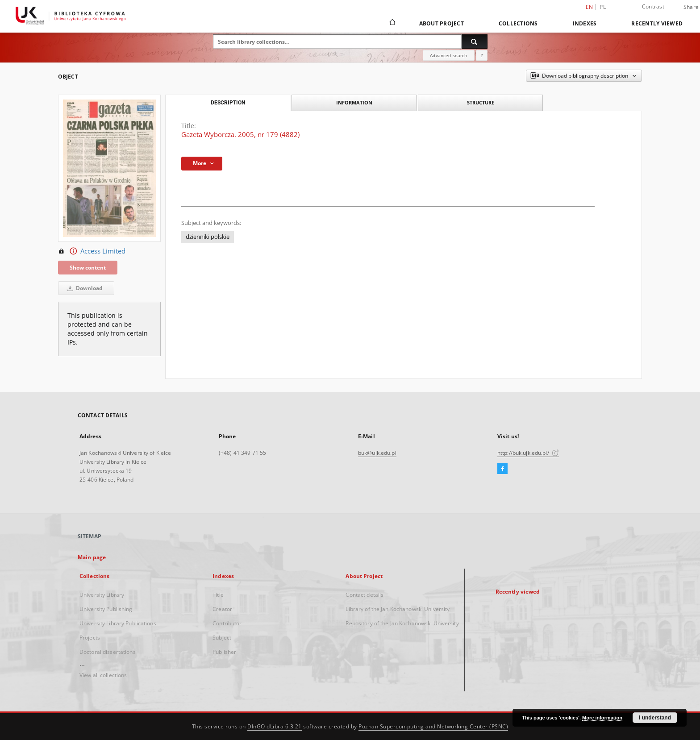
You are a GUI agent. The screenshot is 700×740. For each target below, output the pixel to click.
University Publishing (106, 609)
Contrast (653, 6)
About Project (442, 23)
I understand (655, 718)
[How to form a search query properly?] (482, 55)
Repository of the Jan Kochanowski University (402, 623)
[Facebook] (502, 469)
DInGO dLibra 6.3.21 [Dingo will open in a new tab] (275, 726)
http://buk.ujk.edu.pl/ (528, 453)
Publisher (224, 652)
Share (691, 7)
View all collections (103, 675)
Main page (92, 557)
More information (602, 718)
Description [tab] (228, 103)
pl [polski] (603, 7)
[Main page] (392, 23)
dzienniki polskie (208, 237)
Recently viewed (657, 23)
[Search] (475, 42)
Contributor (227, 623)
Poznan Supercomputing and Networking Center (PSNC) (433, 726)
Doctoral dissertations (108, 652)
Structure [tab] (481, 102)
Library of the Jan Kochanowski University (398, 609)
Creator (222, 609)
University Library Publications (118, 623)
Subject (222, 638)
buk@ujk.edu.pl (377, 453)
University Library (102, 595)
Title (218, 595)
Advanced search (448, 55)
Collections (518, 23)
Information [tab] (354, 102)
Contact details (365, 595)
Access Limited (92, 251)
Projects (90, 638)
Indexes (585, 23)
